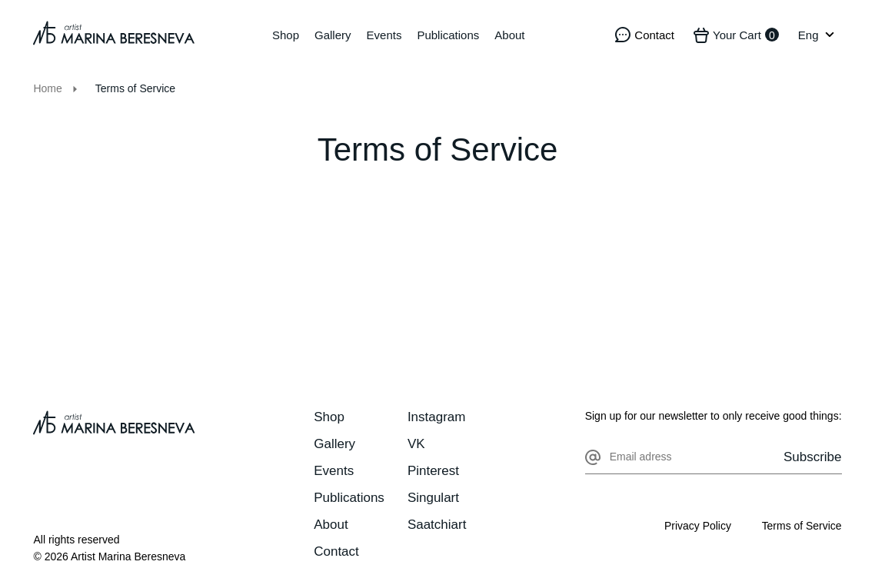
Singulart (433, 498)
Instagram (437, 417)
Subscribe (813, 457)
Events (384, 35)
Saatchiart (437, 525)
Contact (336, 551)
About (509, 35)
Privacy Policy (697, 526)
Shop (286, 35)
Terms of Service (801, 526)
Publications (448, 35)
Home (47, 88)
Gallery (333, 35)
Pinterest (433, 471)
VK (416, 444)
